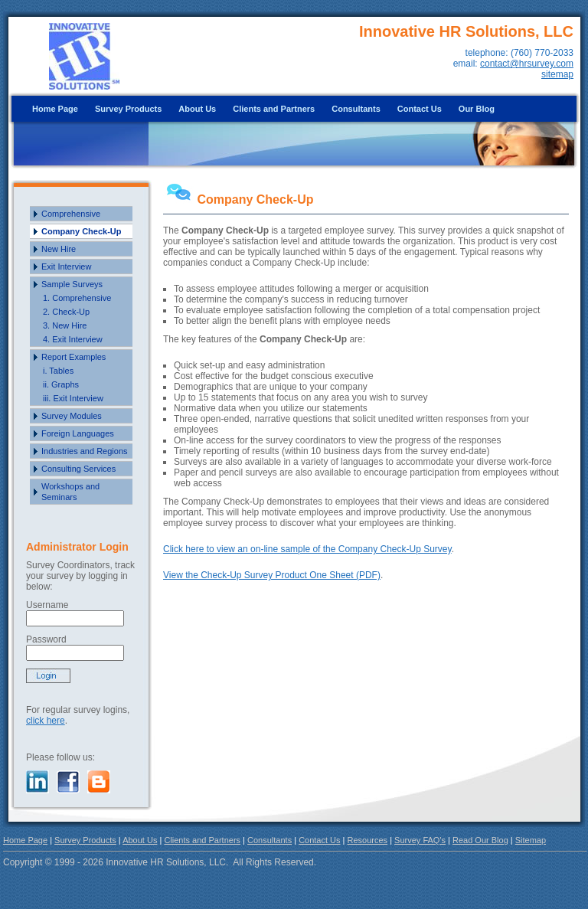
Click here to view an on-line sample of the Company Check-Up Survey (307, 549)
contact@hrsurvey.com (527, 64)
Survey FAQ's (420, 840)
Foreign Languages (78, 433)
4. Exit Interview (73, 339)
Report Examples (73, 357)
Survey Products (128, 109)
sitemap (557, 74)
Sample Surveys (72, 284)
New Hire (59, 249)
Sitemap (531, 840)
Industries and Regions (85, 451)
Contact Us (420, 109)
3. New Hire (65, 325)
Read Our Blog (480, 840)
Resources (368, 840)
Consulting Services (78, 469)
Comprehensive (71, 214)
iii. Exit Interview (73, 398)
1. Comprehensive (77, 298)
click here (46, 721)
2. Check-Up (66, 312)
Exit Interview (66, 266)
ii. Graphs (61, 384)
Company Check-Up (82, 231)
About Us (197, 109)
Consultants (356, 109)
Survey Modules (72, 416)
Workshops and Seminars (70, 492)
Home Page (55, 109)
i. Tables (58, 371)
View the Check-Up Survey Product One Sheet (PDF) (272, 575)
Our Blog (477, 109)
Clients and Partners (274, 109)
